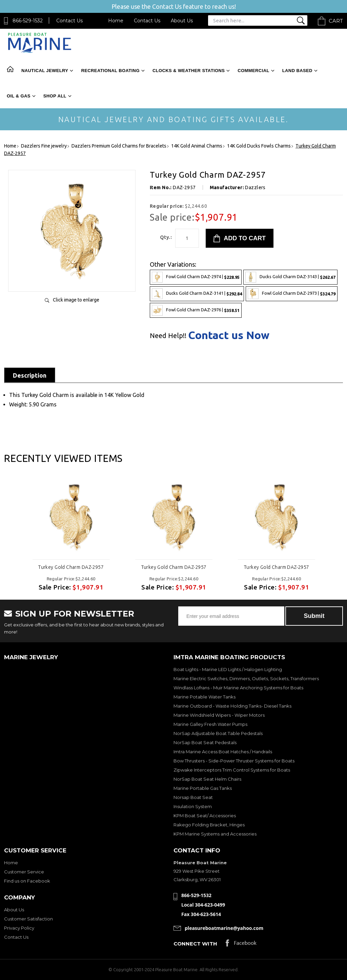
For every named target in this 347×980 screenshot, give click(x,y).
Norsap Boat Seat (193, 797)
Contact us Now (229, 335)
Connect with (195, 944)
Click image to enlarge (76, 300)
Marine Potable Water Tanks (205, 697)
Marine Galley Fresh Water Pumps (210, 724)
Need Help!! (168, 336)
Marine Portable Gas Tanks (203, 788)
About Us (182, 21)
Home (116, 21)
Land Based (297, 71)
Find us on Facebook (27, 881)
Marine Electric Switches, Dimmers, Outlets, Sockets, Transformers (246, 678)
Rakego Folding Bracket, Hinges (209, 825)
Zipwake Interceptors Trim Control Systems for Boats (232, 770)
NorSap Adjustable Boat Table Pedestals (218, 733)
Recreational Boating (110, 71)
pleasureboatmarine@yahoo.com (224, 928)
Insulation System (193, 806)
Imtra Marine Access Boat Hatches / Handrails (223, 752)
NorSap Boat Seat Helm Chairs (207, 779)
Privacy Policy (19, 928)
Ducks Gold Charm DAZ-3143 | (290, 277)
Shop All (55, 96)
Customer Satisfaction (28, 919)
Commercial (253, 71)
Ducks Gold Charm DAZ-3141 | (197, 294)
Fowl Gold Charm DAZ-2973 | (292, 294)
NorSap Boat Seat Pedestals (205, 742)
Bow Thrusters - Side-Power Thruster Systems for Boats (234, 761)
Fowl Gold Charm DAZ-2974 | (196, 277)
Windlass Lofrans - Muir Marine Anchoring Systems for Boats (238, 688)
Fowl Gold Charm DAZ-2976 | (196, 310)
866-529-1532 (28, 21)
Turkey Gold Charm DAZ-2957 (71, 567)
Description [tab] (30, 375)
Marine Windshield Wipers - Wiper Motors (219, 715)
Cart (336, 21)
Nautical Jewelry (45, 71)
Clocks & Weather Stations (189, 71)
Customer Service (24, 872)
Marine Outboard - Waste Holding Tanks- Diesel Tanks (232, 706)
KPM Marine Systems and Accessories (215, 834)
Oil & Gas (19, 96)
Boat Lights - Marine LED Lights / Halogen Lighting (228, 669)
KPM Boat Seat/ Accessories (205, 816)
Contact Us (69, 21)
